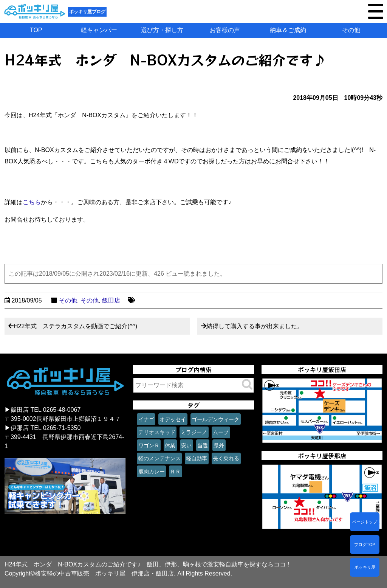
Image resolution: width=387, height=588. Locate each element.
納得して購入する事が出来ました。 (255, 326)
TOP (36, 30)
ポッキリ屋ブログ (87, 12)
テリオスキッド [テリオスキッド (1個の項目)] (157, 432)
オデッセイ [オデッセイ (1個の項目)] (173, 419)
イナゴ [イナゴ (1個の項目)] (146, 419)
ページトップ (365, 522)
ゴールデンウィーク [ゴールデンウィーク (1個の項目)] (215, 419)
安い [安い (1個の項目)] (186, 445)
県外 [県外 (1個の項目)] (219, 445)
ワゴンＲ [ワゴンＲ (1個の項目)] (149, 445)
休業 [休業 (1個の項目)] (170, 445)
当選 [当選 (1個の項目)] (203, 445)
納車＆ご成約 (288, 30)
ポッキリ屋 (365, 567)
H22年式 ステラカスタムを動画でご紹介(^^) (75, 326)
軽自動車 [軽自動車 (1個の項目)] (197, 458)
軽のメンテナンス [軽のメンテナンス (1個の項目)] (159, 458)
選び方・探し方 (162, 30)
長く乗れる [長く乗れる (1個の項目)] (226, 458)
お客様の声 (225, 30)
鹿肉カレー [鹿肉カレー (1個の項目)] (152, 472)
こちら (32, 202)
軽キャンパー (99, 30)
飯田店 (111, 300)
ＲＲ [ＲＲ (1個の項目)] (175, 472)
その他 (351, 30)
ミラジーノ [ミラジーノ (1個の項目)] (194, 432)
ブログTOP (365, 545)
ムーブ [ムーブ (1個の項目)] (221, 432)
